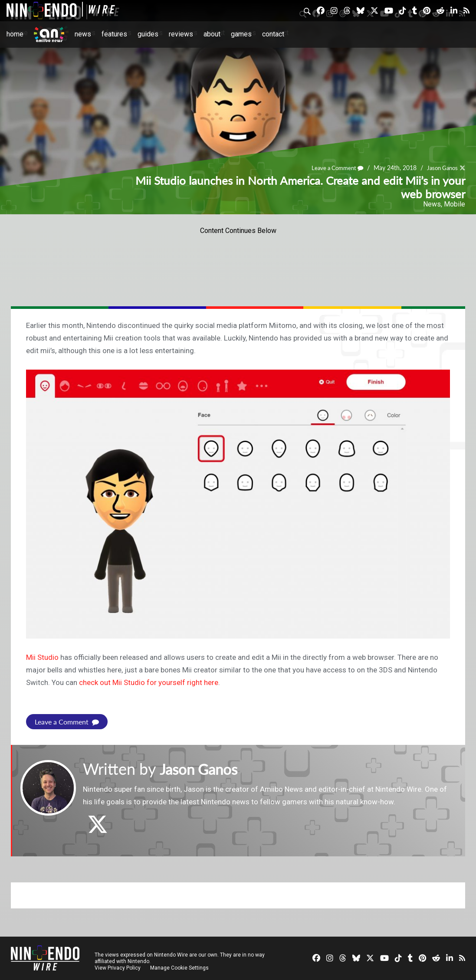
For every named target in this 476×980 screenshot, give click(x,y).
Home (15, 34)
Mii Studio (42, 657)
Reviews (181, 34)
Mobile (455, 204)
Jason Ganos (440, 168)
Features (114, 34)
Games (241, 34)
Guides (148, 34)
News (83, 34)
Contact (273, 34)
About (212, 34)
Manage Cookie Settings (180, 968)
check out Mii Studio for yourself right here (149, 682)
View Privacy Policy (118, 968)
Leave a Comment (332, 168)
